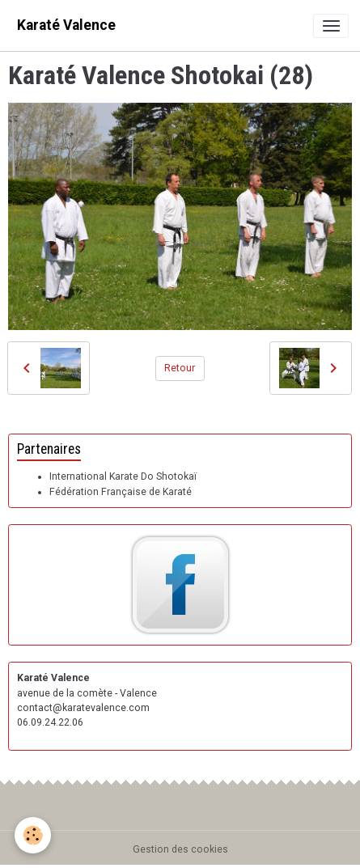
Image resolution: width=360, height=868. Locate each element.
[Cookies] (33, 835)
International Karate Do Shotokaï (123, 476)
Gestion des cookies (180, 849)
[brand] (66, 25)
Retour (180, 368)
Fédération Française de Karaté (121, 492)
